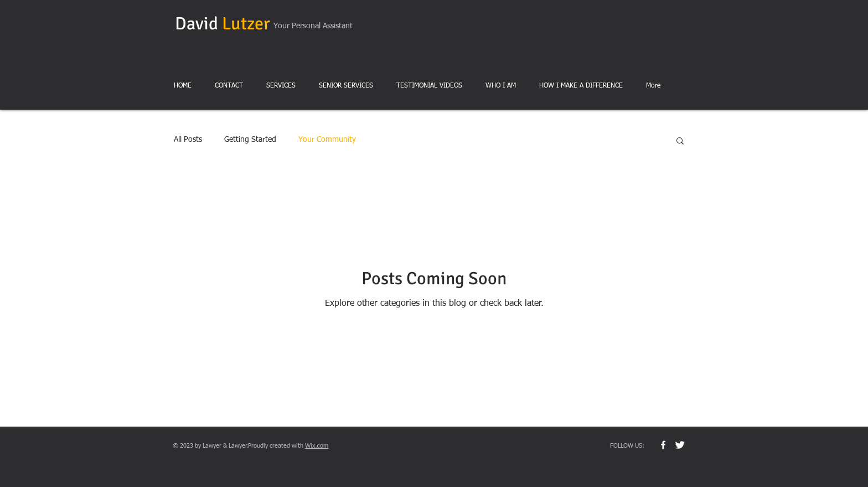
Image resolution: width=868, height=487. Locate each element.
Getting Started (250, 140)
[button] (680, 142)
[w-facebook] (663, 445)
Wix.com (317, 445)
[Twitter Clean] (680, 445)
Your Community (327, 140)
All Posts (188, 140)
